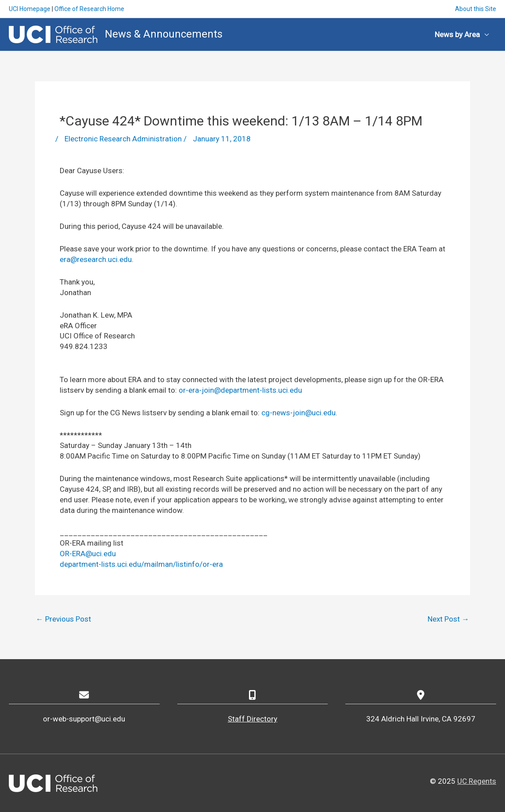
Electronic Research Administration (123, 139)
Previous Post (63, 619)
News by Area (457, 34)
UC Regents (477, 781)
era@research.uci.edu (96, 259)
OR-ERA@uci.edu (88, 554)
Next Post (448, 619)
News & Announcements (164, 34)
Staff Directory (252, 719)
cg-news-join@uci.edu (298, 413)
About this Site (476, 9)
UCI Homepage (30, 9)
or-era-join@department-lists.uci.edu (240, 390)
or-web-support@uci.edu (84, 719)
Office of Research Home (89, 9)
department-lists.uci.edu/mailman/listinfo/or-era (141, 564)
